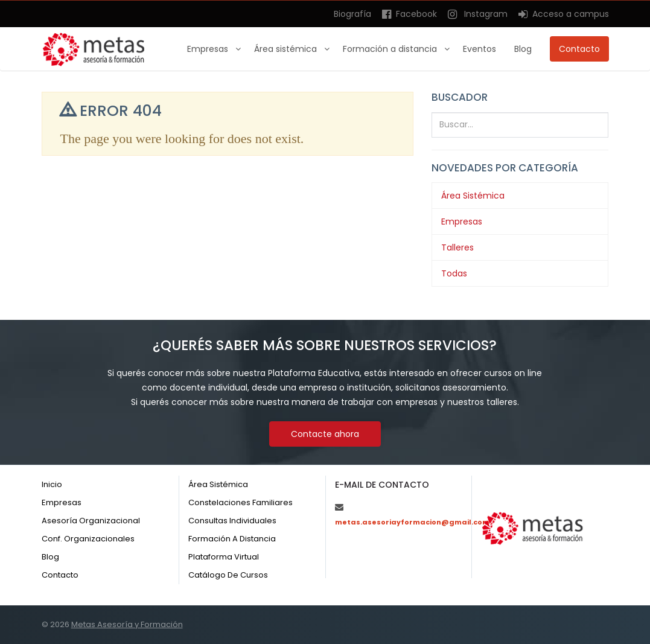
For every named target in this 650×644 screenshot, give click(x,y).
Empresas (209, 49)
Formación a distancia (391, 49)
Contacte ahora (325, 434)
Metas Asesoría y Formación (127, 624)
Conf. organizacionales (88, 539)
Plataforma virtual (224, 557)
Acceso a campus (564, 14)
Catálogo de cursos (228, 575)
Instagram (478, 14)
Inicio (52, 484)
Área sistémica (287, 49)
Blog (523, 49)
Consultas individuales (232, 521)
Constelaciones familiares (241, 502)
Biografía (352, 14)
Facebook (409, 14)
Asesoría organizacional (91, 521)
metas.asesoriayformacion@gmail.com (412, 522)
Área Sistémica (473, 196)
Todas (454, 273)
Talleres (457, 247)
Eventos (480, 49)
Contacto (579, 49)
